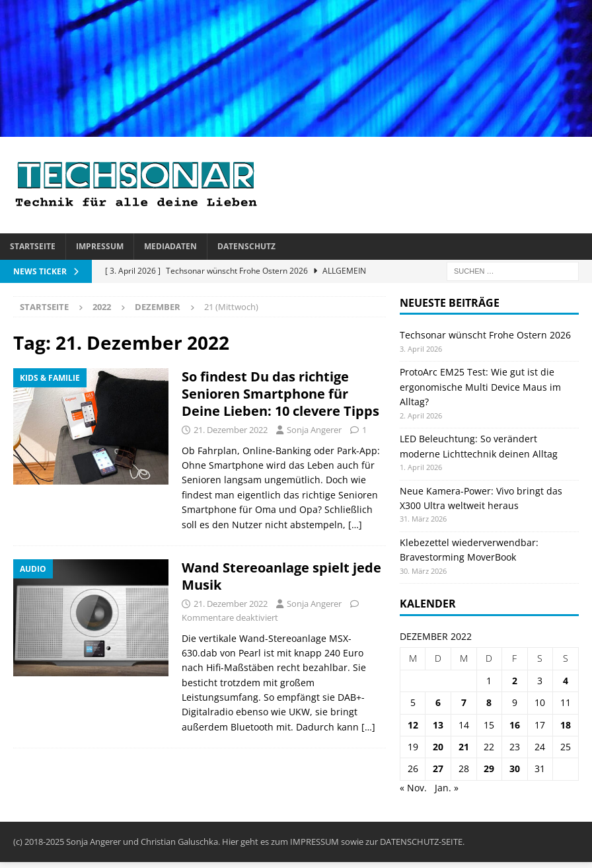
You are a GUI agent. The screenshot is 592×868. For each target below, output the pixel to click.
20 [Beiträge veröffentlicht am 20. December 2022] (438, 747)
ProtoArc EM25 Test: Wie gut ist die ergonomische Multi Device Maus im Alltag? (480, 387)
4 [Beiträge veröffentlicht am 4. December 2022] (566, 681)
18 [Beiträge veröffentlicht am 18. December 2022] (566, 725)
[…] (355, 525)
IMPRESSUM (314, 842)
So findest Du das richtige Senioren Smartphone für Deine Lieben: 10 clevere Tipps (280, 394)
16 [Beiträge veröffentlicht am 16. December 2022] (515, 725)
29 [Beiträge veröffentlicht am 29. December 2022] (489, 769)
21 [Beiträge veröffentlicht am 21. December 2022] (464, 747)
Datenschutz (246, 246)
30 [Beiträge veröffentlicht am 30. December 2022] (515, 769)
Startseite (33, 246)
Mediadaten (170, 246)
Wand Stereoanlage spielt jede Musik (281, 576)
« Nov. (413, 788)
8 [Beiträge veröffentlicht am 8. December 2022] (489, 702)
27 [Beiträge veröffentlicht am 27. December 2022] (438, 769)
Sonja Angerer (314, 430)
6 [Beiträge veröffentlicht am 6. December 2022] (438, 702)
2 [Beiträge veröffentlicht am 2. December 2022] (515, 681)
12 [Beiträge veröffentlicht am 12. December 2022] (413, 725)
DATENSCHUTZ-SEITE (421, 842)
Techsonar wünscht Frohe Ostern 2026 (485, 335)
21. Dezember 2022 (231, 430)
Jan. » (447, 788)
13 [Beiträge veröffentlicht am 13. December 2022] (438, 725)
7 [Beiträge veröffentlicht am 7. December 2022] (464, 702)
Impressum (100, 246)
